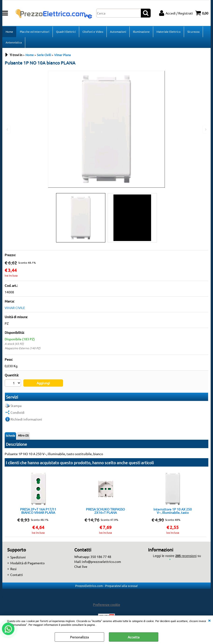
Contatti (17, 575)
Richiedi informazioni (26, 419)
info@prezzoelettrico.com (101, 561)
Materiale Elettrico (169, 32)
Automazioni (118, 32)
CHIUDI (209, 620)
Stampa (16, 406)
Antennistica (14, 42)
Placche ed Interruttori (35, 32)
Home (9, 32)
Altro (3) (23, 435)
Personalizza (79, 637)
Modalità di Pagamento (27, 563)
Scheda (10, 435)
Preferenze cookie (106, 604)
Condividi (18, 412)
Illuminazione (141, 32)
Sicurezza (193, 32)
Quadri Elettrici (66, 32)
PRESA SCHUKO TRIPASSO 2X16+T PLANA (105, 511)
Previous (8, 129)
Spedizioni (18, 557)
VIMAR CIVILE (15, 308)
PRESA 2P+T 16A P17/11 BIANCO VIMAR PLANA (38, 511)
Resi (13, 569)
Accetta (134, 637)
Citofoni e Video (93, 32)
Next (205, 129)
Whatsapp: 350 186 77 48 (93, 557)
